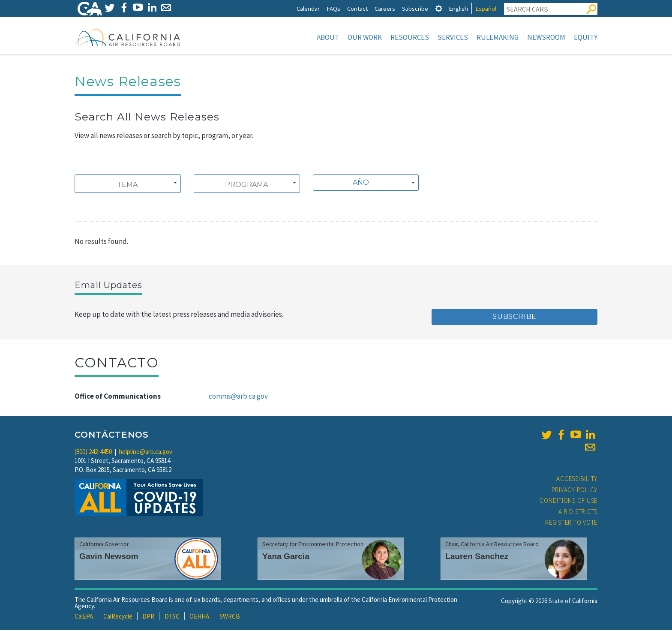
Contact (357, 8)
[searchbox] (127, 186)
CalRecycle (118, 617)
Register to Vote (571, 523)
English (458, 8)
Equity (586, 37)
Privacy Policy (575, 491)
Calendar (308, 8)
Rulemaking (498, 37)
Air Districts (578, 512)
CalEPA (84, 617)
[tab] (439, 8)
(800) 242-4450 (93, 452)
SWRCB (230, 617)
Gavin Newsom (109, 557)
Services (453, 37)
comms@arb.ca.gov (238, 397)
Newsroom (546, 37)
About (328, 37)
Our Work (365, 37)
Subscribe (415, 8)
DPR (148, 617)
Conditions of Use (568, 501)
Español (486, 8)
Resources (410, 37)
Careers (385, 8)
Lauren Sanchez (477, 557)
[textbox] (364, 183)
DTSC (172, 617)
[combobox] (128, 185)
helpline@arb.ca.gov (145, 452)
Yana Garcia (286, 557)
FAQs (333, 8)
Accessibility (577, 479)
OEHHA (199, 617)
